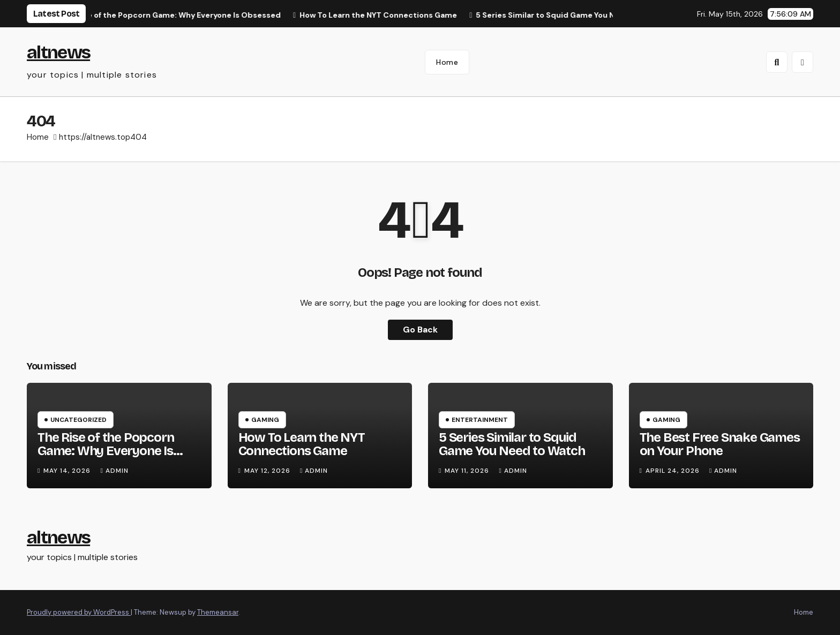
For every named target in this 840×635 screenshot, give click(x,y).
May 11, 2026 (468, 471)
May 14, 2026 (68, 471)
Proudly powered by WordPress (79, 612)
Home (447, 62)
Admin (114, 471)
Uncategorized (78, 420)
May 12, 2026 (268, 471)
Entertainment (480, 420)
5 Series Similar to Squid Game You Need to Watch (512, 444)
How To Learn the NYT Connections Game (302, 444)
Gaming (265, 420)
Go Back (420, 330)
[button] (777, 62)
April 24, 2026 (674, 471)
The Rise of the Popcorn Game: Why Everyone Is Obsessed (106, 451)
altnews (58, 52)
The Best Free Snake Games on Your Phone (720, 444)
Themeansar (218, 612)
